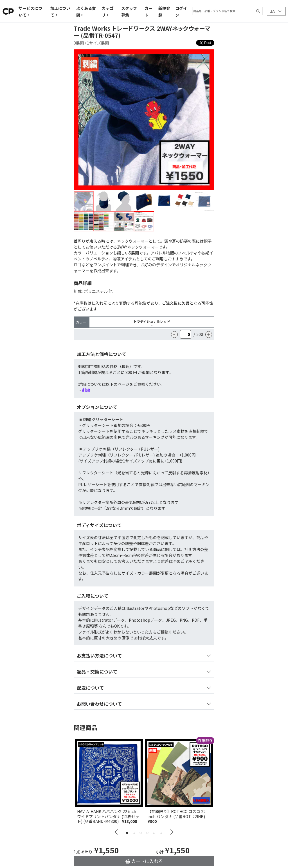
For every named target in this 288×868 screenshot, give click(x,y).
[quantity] (186, 334)
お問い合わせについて (99, 704)
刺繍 (86, 390)
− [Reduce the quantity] (174, 334)
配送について (90, 688)
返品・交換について (97, 672)
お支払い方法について (99, 656)
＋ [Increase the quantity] (209, 334)
